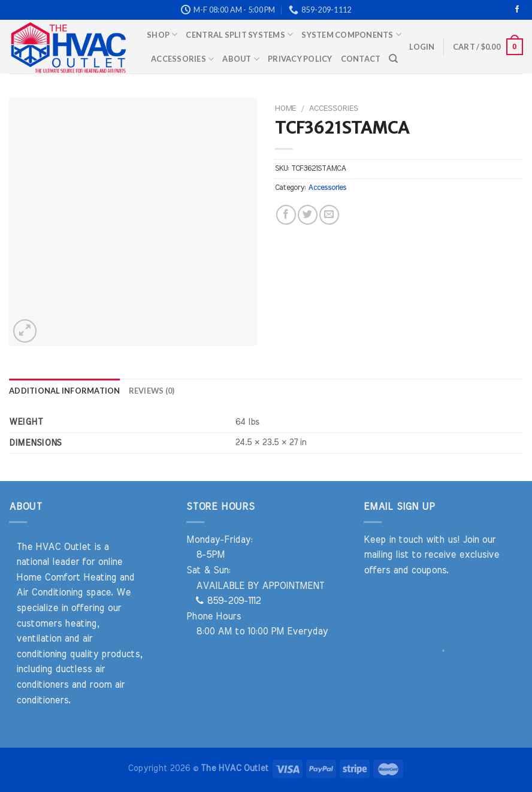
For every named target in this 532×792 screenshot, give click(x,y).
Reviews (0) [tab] (152, 391)
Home (285, 108)
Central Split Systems (239, 34)
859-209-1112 (228, 601)
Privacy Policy (300, 59)
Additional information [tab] (65, 391)
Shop (162, 34)
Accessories (182, 59)
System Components (351, 34)
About (241, 59)
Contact (361, 59)
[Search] (393, 59)
